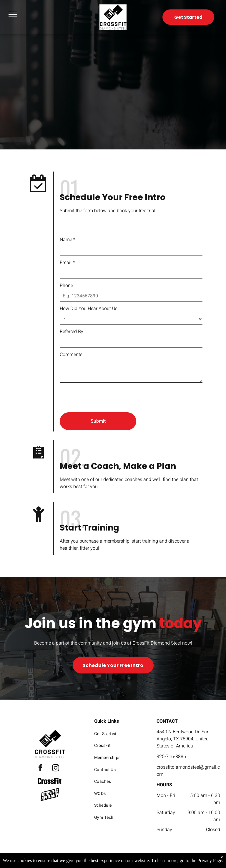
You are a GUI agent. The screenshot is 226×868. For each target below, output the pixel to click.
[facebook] (40, 769)
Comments (71, 355)
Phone (66, 286)
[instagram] (56, 769)
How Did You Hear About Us (89, 309)
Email (67, 263)
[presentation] (104, 395)
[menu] (13, 14)
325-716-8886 (171, 757)
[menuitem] (120, 734)
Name (68, 240)
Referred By (72, 332)
